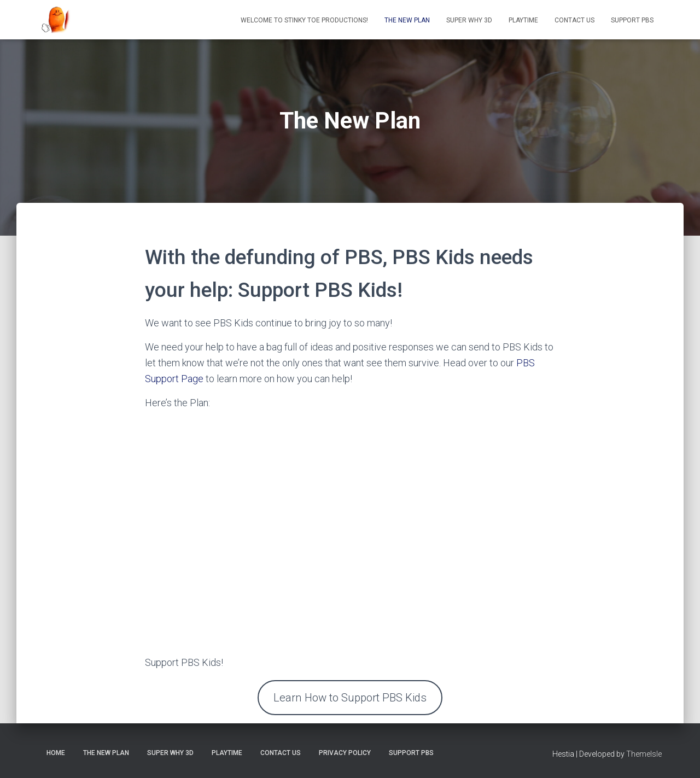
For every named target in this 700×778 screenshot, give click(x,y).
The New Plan (407, 20)
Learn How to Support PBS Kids (350, 698)
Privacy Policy (345, 753)
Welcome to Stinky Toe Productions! (304, 20)
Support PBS (632, 20)
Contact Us (574, 20)
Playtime (523, 20)
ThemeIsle (644, 754)
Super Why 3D (469, 20)
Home (56, 753)
